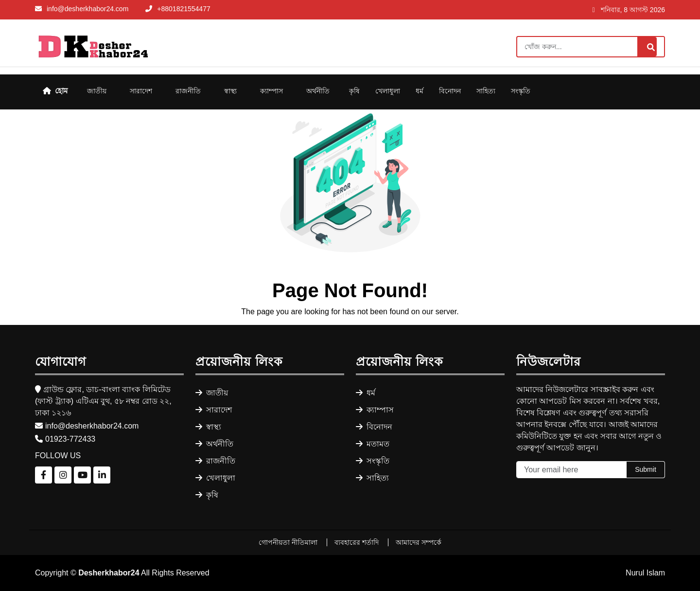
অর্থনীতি (318, 91)
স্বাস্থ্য (230, 91)
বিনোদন (450, 91)
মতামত (373, 444)
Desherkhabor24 (109, 573)
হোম (55, 91)
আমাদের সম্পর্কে (419, 542)
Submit (646, 469)
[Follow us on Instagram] (63, 475)
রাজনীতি (188, 91)
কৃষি (354, 91)
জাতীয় (97, 91)
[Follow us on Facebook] (44, 475)
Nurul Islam (645, 573)
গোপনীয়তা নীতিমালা (289, 542)
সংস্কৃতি (521, 91)
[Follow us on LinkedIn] (102, 475)
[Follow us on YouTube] (82, 475)
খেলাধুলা (388, 91)
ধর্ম (420, 91)
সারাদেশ (141, 91)
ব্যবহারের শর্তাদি (358, 542)
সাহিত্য (486, 91)
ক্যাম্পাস (271, 91)
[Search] (591, 47)
